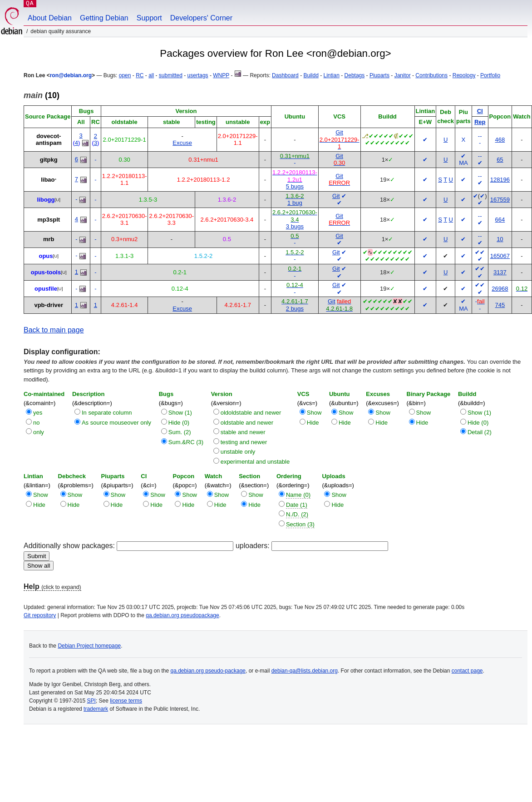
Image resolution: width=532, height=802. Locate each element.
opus (46, 256)
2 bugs (295, 309)
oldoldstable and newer (251, 413)
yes (38, 413)
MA (463, 163)
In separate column (107, 413)
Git (339, 132)
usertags (198, 75)
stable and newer (243, 432)
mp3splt (49, 220)
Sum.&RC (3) (186, 442)
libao (48, 180)
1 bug (295, 203)
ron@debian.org (71, 75)
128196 (500, 180)
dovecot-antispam (49, 140)
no (36, 423)
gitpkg (49, 160)
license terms (126, 701)
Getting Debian (104, 18)
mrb (49, 239)
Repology (464, 75)
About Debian (50, 18)
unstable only (238, 452)
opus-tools (46, 272)
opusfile (46, 289)
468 (500, 140)
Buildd (311, 75)
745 (500, 305)
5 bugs (295, 186)
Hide (313, 423)
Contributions (431, 75)
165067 (500, 256)
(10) (42, 95)
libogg (46, 200)
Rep (480, 122)
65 (500, 160)
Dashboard (285, 75)
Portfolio (490, 75)
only (39, 432)
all (151, 75)
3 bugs (295, 226)
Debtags (355, 75)
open (125, 75)
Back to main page (54, 330)
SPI (91, 701)
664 (500, 220)
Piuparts (379, 75)
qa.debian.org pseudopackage (182, 615)
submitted (171, 75)
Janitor (403, 75)
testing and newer (244, 442)
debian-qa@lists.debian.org (305, 671)
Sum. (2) (180, 432)
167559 (500, 200)
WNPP (221, 75)
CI (480, 111)
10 (500, 239)
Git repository (40, 615)
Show (314, 413)
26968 (500, 289)
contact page (467, 671)
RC (140, 75)
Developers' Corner (201, 18)
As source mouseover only (116, 423)
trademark (96, 709)
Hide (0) (179, 423)
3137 (500, 272)
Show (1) (180, 413)
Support (149, 18)
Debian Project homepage (89, 646)
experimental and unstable (255, 462)
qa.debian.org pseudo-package (208, 671)
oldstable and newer (247, 423)
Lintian (332, 75)
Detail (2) (480, 432)
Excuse (182, 143)
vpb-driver (49, 305)
